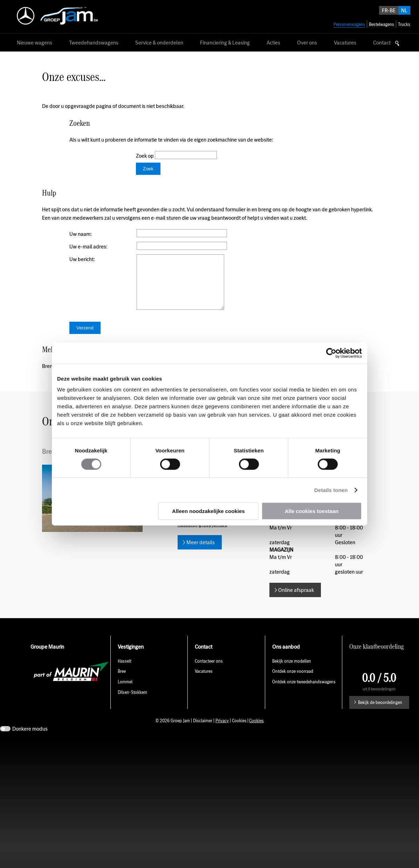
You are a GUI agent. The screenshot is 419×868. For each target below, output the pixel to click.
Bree (122, 682)
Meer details (201, 553)
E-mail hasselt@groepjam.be (202, 531)
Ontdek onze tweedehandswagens (304, 692)
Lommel (125, 692)
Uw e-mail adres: (88, 247)
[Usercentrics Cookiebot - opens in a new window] (331, 353)
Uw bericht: (82, 259)
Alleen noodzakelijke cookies (208, 511)
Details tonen (331, 490)
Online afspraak (296, 600)
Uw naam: (81, 234)
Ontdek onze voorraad (293, 682)
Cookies (256, 731)
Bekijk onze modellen (292, 672)
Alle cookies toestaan (312, 511)
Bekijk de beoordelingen (380, 713)
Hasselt (125, 672)
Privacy (222, 731)
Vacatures (204, 682)
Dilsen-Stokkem (132, 703)
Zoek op (145, 156)
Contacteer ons (209, 672)
